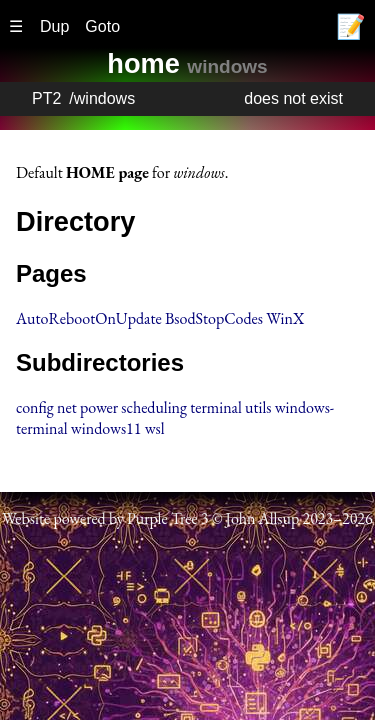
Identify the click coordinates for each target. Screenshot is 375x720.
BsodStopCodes (214, 318)
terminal (216, 407)
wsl (155, 428)
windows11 (106, 428)
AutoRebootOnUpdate (89, 318)
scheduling (154, 407)
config (35, 407)
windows (104, 98)
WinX (285, 318)
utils (258, 407)
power (99, 407)
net (67, 407)
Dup (54, 26)
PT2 (46, 98)
